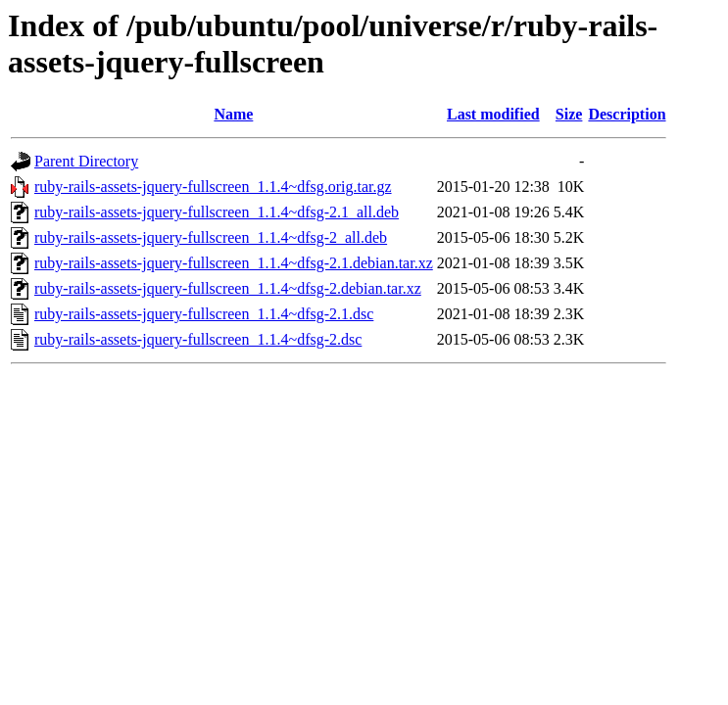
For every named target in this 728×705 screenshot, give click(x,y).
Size (569, 114)
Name (233, 114)
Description (627, 114)
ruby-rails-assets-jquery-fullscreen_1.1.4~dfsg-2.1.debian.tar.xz (234, 263)
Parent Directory (86, 161)
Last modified (493, 114)
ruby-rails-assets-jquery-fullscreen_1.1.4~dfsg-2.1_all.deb (217, 212)
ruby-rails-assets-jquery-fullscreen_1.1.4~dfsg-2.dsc (198, 339)
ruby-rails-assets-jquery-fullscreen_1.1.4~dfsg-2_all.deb (211, 237)
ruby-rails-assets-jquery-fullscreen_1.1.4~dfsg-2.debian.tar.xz (228, 288)
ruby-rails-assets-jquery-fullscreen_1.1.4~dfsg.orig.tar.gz (213, 187)
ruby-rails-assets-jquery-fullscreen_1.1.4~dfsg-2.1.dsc (204, 314)
